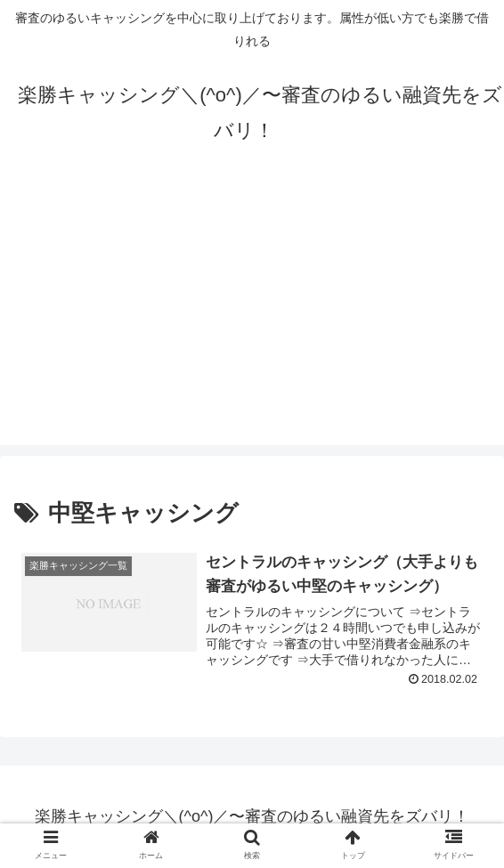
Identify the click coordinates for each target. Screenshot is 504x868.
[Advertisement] (252, 320)
